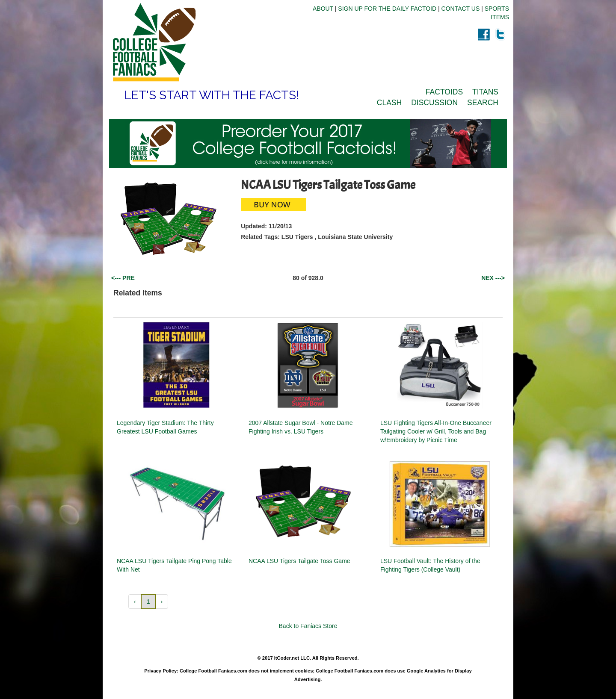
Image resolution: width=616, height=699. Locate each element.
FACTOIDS (444, 92)
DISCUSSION (434, 103)
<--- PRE (123, 278)
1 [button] (148, 602)
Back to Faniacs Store (308, 626)
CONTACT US (461, 9)
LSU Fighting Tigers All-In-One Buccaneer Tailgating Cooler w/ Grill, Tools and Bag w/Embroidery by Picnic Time (436, 431)
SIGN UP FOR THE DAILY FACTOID (387, 9)
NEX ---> (493, 278)
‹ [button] (135, 602)
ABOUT (323, 9)
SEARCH (483, 103)
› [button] (162, 602)
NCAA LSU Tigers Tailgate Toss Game (299, 561)
